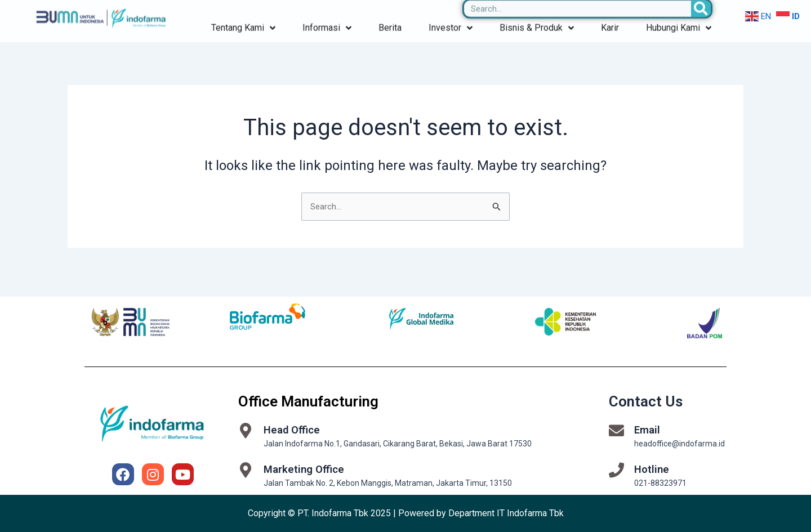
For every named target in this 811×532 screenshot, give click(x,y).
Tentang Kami (243, 12)
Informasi (327, 12)
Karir (610, 12)
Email (648, 430)
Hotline (652, 469)
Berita (390, 12)
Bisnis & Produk (537, 12)
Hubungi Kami (679, 12)
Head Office (294, 430)
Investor (451, 12)
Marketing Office (306, 469)
